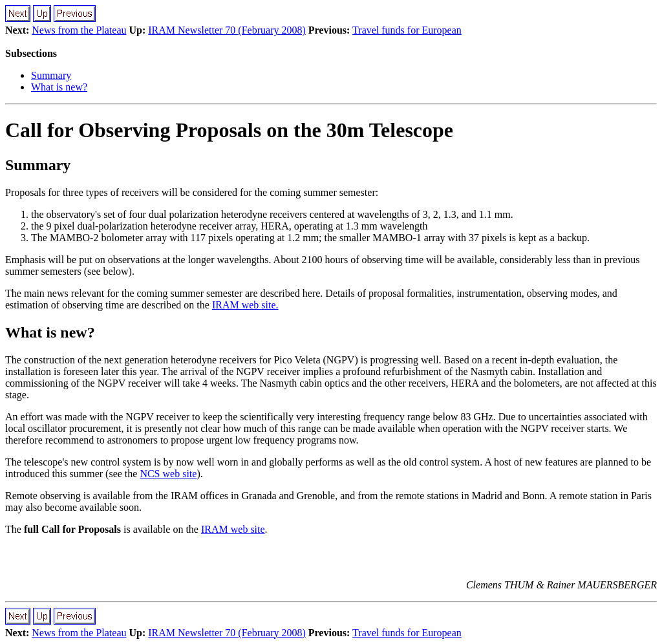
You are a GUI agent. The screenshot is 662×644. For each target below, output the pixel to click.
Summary (51, 75)
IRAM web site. (245, 305)
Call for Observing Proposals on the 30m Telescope (229, 130)
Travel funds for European (407, 30)
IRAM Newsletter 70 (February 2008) (227, 30)
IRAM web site (233, 529)
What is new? (59, 87)
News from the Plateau (79, 30)
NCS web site (168, 474)
